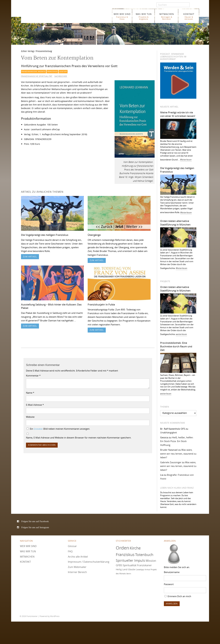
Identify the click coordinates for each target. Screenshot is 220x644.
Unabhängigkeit (169, 432)
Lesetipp (63, 72)
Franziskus (52, 72)
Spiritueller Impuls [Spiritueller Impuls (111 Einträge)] (130, 560)
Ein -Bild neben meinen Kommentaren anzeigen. (60, 429)
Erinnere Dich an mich (178, 596)
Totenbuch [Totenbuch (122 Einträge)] (144, 555)
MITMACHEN (167, 16)
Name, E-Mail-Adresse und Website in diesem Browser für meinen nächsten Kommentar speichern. (79, 438)
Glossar (72, 546)
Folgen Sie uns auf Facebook (35, 521)
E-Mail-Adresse (35, 405)
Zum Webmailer (77, 567)
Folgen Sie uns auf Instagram (35, 527)
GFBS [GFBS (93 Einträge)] (119, 565)
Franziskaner (57, 14)
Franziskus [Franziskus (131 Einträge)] (125, 555)
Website (30, 417)
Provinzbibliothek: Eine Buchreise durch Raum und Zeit (176, 346)
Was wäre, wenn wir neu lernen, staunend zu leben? (178, 454)
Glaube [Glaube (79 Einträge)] (132, 569)
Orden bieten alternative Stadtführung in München (175, 223)
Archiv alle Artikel (78, 557)
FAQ (70, 551)
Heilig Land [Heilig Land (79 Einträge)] (122, 569)
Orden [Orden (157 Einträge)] (122, 548)
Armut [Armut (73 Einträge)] (147, 570)
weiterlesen (181, 334)
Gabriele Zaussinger (171, 462)
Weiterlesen (186, 160)
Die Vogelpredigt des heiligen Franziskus (45, 235)
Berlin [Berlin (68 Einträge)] (129, 574)
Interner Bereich (77, 572)
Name (30, 393)
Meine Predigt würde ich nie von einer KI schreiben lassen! (178, 114)
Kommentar (33, 376)
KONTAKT (189, 16)
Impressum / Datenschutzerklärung (89, 562)
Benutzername (172, 572)
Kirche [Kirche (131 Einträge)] (135, 548)
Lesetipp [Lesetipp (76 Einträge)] (140, 569)
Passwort (169, 584)
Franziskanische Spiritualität (37, 76)
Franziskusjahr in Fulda (101, 305)
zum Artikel (30, 257)
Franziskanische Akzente (33, 72)
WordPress (55, 616)
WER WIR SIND (122, 16)
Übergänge (94, 235)
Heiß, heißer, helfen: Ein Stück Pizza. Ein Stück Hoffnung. (177, 441)
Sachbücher (61, 76)
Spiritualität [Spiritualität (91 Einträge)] (130, 565)
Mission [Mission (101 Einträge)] (151, 561)
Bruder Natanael (169, 450)
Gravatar (38, 429)
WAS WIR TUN (144, 16)
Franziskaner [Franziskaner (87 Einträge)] (144, 565)
